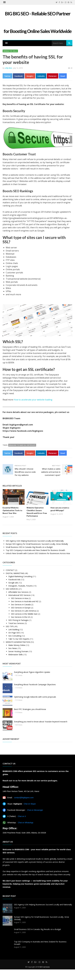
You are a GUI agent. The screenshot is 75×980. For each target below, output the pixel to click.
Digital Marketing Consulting (20, 576)
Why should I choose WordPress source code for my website (25, 472)
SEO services (45, 967)
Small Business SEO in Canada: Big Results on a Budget (29, 547)
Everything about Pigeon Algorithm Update (32, 672)
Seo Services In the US (20, 617)
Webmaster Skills (10, 51)
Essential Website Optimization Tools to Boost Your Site (12, 510)
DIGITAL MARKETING (15, 573)
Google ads (13, 583)
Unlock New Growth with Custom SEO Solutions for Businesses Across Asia (38, 553)
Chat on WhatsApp (26, 823)
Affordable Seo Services (18, 592)
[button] (4, 2)
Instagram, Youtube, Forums (21, 586)
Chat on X (22, 816)
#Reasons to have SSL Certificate (22, 445)
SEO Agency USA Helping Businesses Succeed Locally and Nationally (35, 541)
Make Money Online (17, 645)
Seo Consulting (15, 636)
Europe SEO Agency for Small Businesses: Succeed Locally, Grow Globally (37, 544)
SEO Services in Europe (21, 608)
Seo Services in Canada (21, 605)
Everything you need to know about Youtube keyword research (41, 722)
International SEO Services (20, 595)
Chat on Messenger (35, 810)
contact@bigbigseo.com (24, 798)
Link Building (14, 630)
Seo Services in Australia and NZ (25, 601)
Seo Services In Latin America (23, 611)
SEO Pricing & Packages (19, 620)
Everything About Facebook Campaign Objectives (35, 684)
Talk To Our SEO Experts (19, 639)
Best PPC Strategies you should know (30, 709)
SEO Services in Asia (20, 598)
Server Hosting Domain (18, 651)
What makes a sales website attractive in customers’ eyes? (51, 472)
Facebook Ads (14, 580)
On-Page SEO (14, 633)
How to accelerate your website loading (33, 400)
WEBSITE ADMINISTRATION (18, 642)
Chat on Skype (30, 804)
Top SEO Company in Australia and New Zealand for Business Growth (35, 550)
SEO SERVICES (12, 589)
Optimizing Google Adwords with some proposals (35, 697)
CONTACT (10, 570)
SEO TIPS (10, 626)
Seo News (13, 648)
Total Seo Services (16, 623)
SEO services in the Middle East (24, 614)
